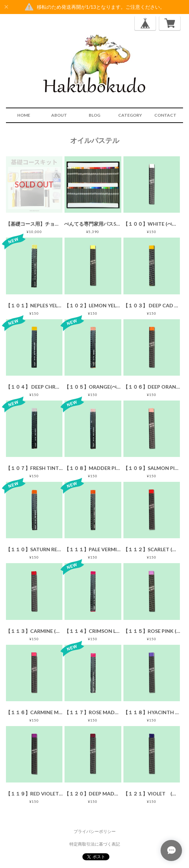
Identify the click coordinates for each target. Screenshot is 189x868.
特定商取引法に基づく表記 (95, 844)
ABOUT (59, 115)
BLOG (94, 115)
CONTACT (165, 115)
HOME (24, 115)
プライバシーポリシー (95, 831)
